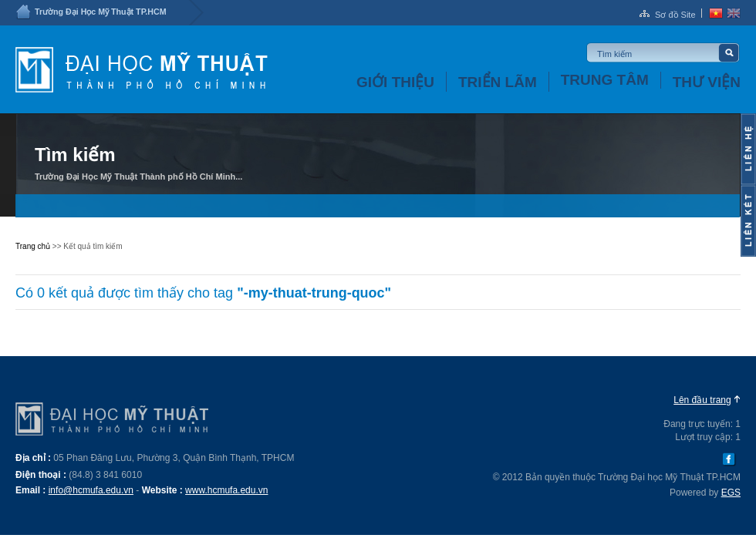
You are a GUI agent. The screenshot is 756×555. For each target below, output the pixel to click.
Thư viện (707, 82)
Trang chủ (33, 246)
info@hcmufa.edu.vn (91, 490)
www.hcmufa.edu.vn (226, 490)
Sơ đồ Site (675, 15)
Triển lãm (498, 82)
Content (748, 149)
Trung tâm (605, 80)
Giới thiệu (395, 82)
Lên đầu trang (702, 400)
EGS (731, 493)
